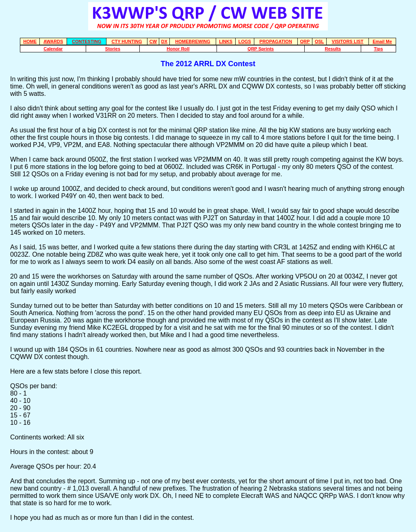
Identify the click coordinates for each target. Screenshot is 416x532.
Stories (113, 49)
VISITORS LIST (348, 41)
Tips (378, 49)
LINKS (226, 41)
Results (333, 49)
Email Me (382, 41)
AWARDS (53, 41)
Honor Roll (178, 49)
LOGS (245, 41)
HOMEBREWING (193, 41)
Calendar (53, 49)
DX (164, 41)
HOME (30, 41)
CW (153, 41)
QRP (305, 41)
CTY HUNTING (127, 41)
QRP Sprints (261, 49)
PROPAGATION (276, 41)
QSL (320, 41)
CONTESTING (87, 41)
